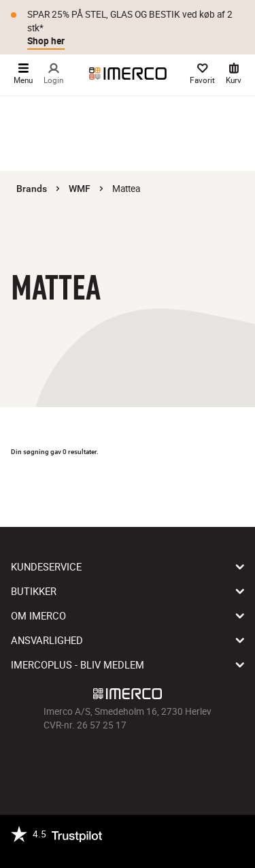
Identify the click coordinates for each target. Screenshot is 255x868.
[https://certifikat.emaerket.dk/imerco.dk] (114, 850)
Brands (32, 189)
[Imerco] (128, 74)
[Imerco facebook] (90, 762)
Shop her (46, 41)
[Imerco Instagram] (109, 762)
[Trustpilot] (56, 841)
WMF (80, 189)
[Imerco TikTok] (128, 762)
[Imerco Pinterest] (147, 762)
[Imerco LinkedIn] (166, 762)
